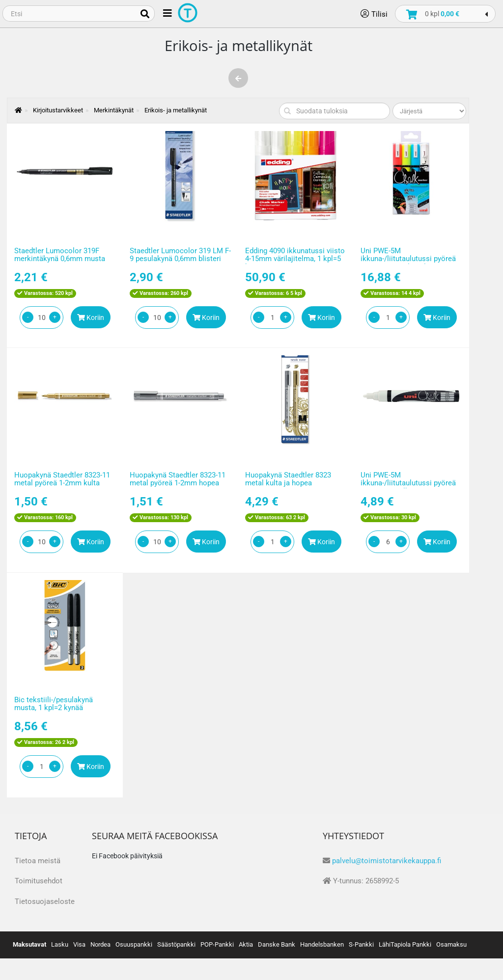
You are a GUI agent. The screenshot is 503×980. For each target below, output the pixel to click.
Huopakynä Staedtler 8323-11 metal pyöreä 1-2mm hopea (178, 479)
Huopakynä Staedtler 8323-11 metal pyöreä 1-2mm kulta (62, 479)
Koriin (91, 318)
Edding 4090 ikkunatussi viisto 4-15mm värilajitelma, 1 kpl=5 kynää (295, 259)
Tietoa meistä (38, 861)
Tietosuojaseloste (45, 901)
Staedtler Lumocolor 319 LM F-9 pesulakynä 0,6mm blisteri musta (180, 259)
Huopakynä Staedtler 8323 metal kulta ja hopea (288, 479)
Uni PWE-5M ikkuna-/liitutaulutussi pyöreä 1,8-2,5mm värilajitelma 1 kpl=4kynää (408, 263)
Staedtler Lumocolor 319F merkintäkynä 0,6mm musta (60, 255)
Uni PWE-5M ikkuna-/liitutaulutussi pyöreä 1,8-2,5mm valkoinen (408, 483)
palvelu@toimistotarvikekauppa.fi (387, 861)
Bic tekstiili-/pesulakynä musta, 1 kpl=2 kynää (54, 704)
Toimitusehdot (39, 881)
